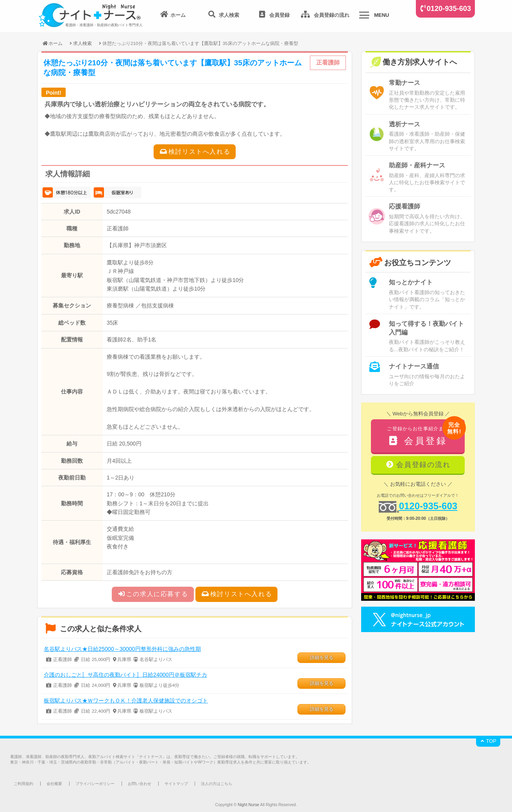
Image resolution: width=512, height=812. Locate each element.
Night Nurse (248, 805)
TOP (488, 741)
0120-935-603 (449, 9)
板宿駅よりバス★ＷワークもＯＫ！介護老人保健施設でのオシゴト (126, 701)
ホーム (52, 43)
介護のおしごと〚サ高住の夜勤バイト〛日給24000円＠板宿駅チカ (125, 675)
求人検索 (82, 43)
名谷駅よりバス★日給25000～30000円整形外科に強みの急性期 (122, 649)
